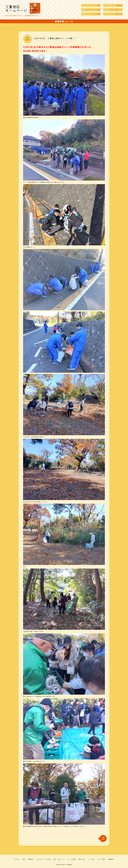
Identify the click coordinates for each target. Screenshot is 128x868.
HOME (17, 859)
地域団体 (31, 859)
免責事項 (111, 859)
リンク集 (91, 859)
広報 (24, 859)
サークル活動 (71, 859)
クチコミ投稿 (101, 859)
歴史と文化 (82, 859)
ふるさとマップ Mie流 (43, 859)
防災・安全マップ (59, 859)
